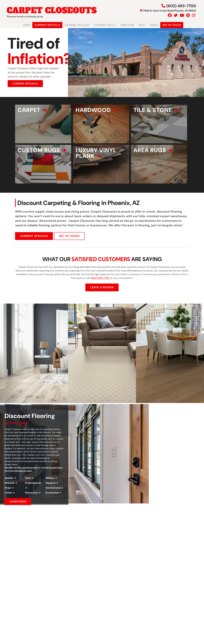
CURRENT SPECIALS (25, 84)
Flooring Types (105, 25)
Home (27, 25)
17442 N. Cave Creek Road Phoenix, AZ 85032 (169, 11)
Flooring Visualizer (77, 25)
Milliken (50, 493)
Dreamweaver (33, 497)
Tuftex (8, 507)
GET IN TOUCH (69, 250)
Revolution (31, 507)
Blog (142, 25)
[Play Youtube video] (58, 555)
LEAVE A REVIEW (102, 302)
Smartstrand (53, 502)
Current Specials (47, 25)
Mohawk (10, 497)
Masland (50, 497)
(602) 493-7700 (181, 6)
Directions (128, 25)
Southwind (52, 507)
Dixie (28, 493)
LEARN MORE (18, 516)
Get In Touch (172, 25)
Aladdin (9, 493)
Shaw (8, 502)
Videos (154, 25)
